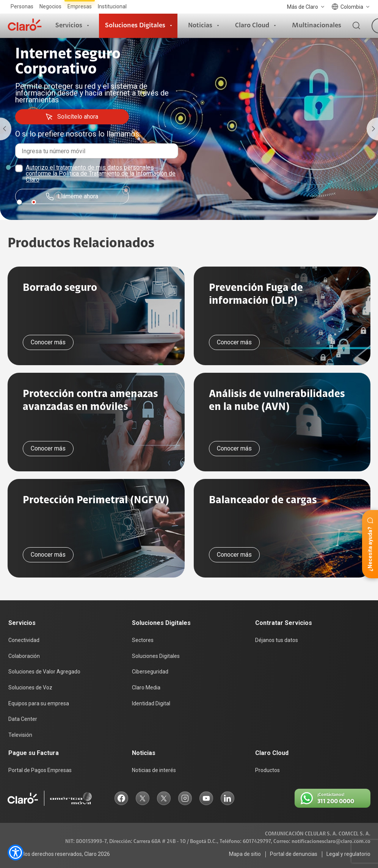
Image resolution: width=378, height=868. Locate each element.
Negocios (50, 6)
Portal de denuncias (294, 854)
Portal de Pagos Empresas (40, 770)
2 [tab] (34, 202)
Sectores (143, 640)
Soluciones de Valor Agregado (44, 672)
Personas (22, 6)
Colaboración (24, 656)
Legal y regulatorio (348, 854)
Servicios (69, 25)
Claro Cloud (252, 25)
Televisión (20, 735)
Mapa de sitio (245, 854)
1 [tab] (19, 202)
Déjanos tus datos (277, 640)
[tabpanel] (189, 129)
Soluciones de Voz (30, 687)
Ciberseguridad (150, 672)
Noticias (200, 25)
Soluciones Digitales (135, 25)
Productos (267, 770)
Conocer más (48, 342)
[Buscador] (356, 26)
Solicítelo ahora (72, 117)
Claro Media (146, 687)
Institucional (112, 6)
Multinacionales (317, 25)
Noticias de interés (154, 770)
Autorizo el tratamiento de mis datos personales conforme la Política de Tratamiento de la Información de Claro (101, 173)
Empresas (80, 6)
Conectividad (24, 640)
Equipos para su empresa (39, 703)
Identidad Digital (151, 703)
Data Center (23, 719)
